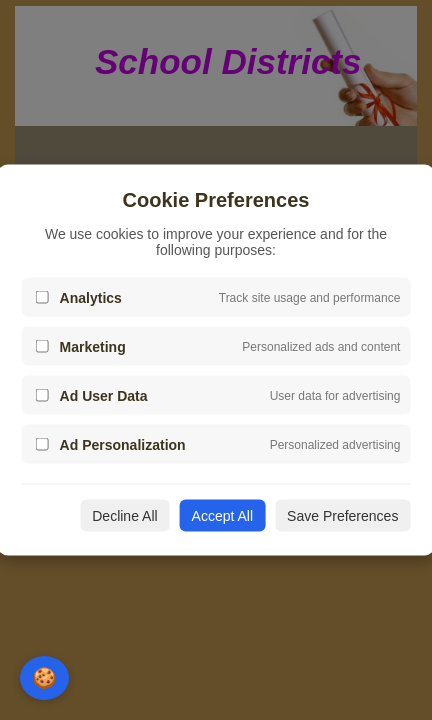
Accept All (222, 516)
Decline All (124, 516)
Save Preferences (342, 516)
